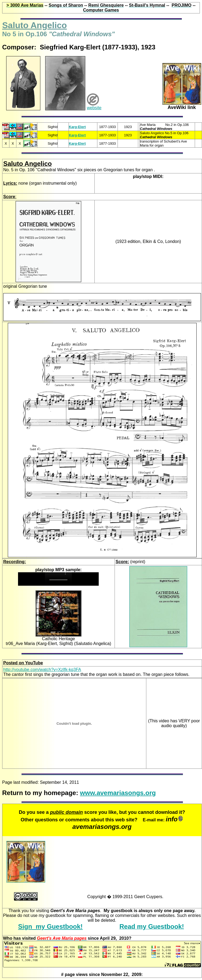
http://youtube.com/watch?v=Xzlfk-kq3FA (42, 670)
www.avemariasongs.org (118, 793)
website (94, 108)
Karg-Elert (77, 127)
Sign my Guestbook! (50, 926)
